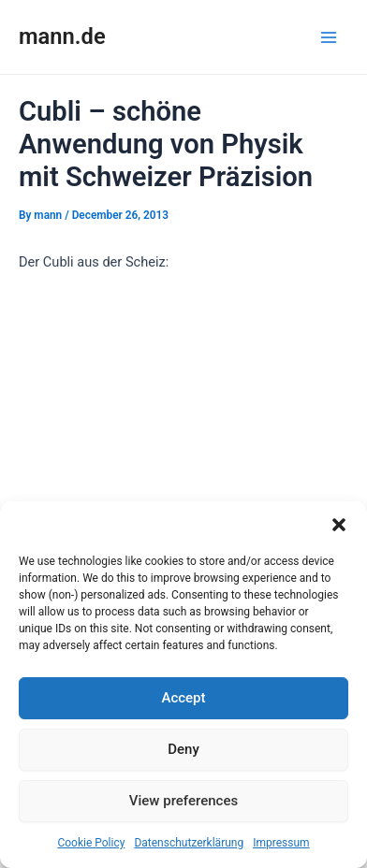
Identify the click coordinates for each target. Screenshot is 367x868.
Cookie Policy (91, 843)
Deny (183, 749)
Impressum (281, 843)
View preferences (183, 801)
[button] (339, 525)
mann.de (62, 36)
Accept (183, 698)
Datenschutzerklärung (189, 843)
